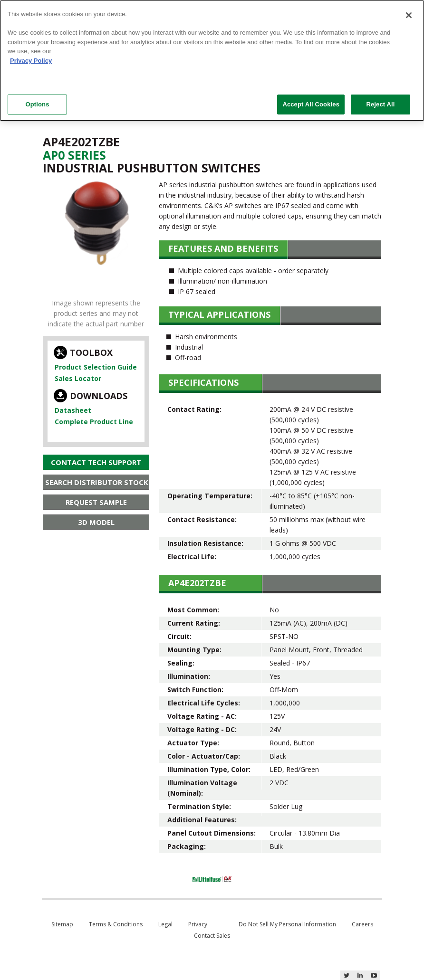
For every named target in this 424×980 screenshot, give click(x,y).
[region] (212, 61)
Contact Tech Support (96, 462)
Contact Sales (212, 936)
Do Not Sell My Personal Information (287, 924)
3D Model (96, 522)
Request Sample (96, 502)
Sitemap (62, 924)
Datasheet (73, 410)
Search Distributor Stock (97, 482)
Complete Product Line (94, 422)
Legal (165, 924)
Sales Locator (78, 378)
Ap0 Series (74, 155)
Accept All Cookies (311, 104)
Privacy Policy (31, 61)
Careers (362, 924)
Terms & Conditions (116, 924)
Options (37, 104)
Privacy (198, 924)
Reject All (380, 104)
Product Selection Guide (96, 367)
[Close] (409, 15)
